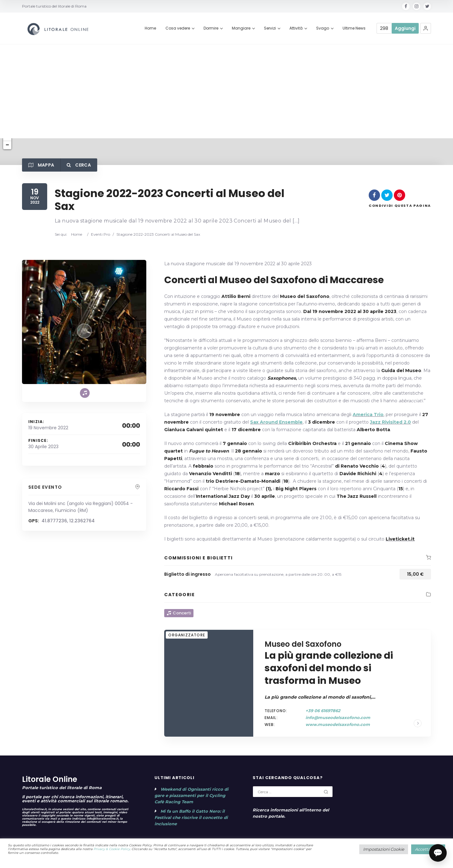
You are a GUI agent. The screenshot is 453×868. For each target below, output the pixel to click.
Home (75, 234)
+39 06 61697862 (323, 711)
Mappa (41, 165)
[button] (426, 28)
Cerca (79, 165)
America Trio (368, 415)
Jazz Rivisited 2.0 (390, 422)
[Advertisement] (226, 91)
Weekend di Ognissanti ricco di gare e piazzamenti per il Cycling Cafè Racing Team (191, 795)
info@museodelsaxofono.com (338, 717)
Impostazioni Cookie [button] (384, 849)
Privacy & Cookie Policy (112, 849)
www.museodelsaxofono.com (338, 724)
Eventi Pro (101, 234)
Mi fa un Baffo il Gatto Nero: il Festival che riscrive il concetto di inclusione (191, 817)
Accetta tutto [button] (428, 849)
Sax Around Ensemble (276, 422)
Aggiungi (405, 28)
